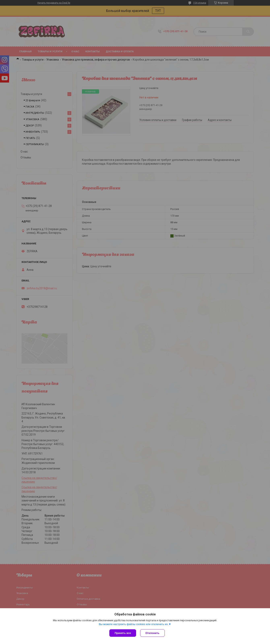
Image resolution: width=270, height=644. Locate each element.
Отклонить (152, 633)
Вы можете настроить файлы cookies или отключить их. (134, 624)
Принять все (123, 633)
